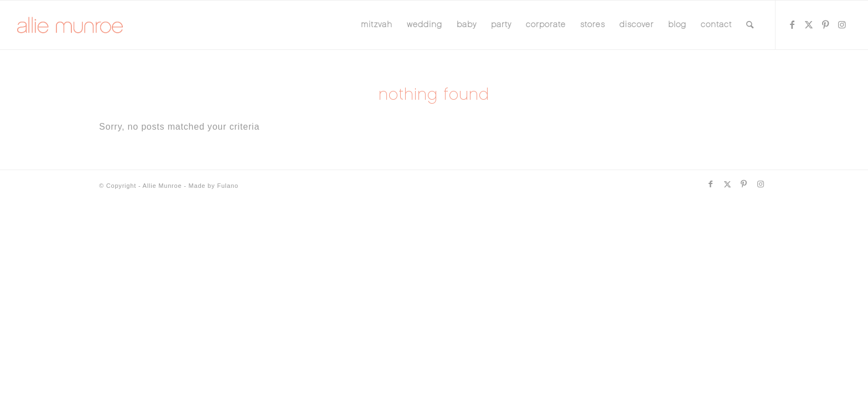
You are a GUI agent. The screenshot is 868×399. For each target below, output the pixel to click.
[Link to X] (809, 24)
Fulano (228, 186)
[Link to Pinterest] (826, 24)
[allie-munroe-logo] (70, 25)
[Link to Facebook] (793, 24)
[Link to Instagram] (843, 24)
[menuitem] (377, 25)
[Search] (750, 25)
